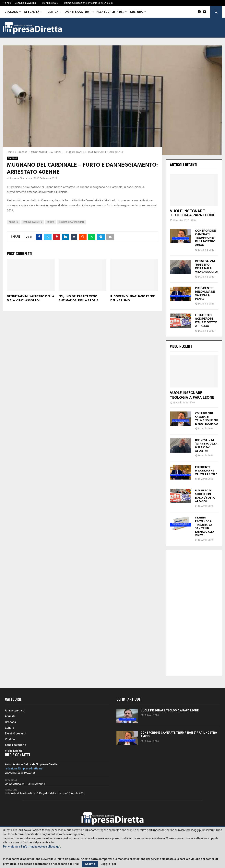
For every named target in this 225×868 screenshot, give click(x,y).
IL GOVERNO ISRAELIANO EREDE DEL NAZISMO (133, 298)
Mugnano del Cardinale (72, 222)
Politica (52, 12)
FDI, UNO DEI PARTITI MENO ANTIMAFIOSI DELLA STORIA (78, 298)
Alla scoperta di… (110, 12)
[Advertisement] (194, 613)
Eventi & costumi (77, 12)
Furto (50, 222)
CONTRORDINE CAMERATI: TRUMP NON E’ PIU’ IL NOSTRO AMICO (205, 238)
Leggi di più (108, 864)
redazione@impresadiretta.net (24, 768)
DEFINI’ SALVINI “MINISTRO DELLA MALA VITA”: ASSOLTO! (30, 298)
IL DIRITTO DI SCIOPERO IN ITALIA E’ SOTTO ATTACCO (205, 496)
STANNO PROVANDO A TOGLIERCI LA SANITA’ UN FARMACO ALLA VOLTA (205, 526)
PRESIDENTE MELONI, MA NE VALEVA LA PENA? (206, 471)
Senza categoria (16, 745)
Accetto (90, 864)
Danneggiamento (33, 222)
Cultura (136, 12)
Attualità (32, 12)
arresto (14, 222)
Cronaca (11, 12)
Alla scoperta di (15, 710)
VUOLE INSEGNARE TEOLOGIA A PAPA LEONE (193, 213)
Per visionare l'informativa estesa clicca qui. (32, 847)
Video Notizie (14, 751)
